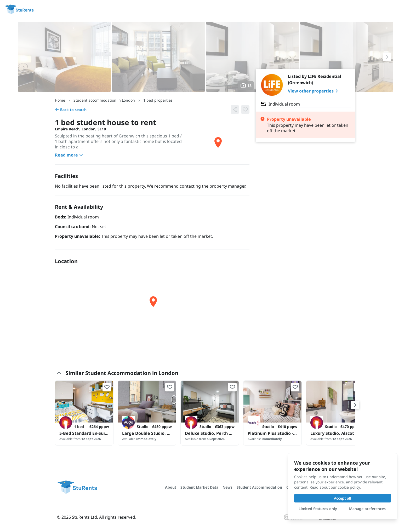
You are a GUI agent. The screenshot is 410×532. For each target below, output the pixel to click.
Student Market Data (199, 487)
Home (60, 100)
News (227, 487)
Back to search (71, 110)
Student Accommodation (259, 487)
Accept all (343, 498)
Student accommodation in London (104, 100)
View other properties (314, 91)
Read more (70, 155)
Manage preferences (367, 509)
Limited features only (318, 509)
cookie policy (349, 487)
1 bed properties (158, 100)
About (171, 487)
